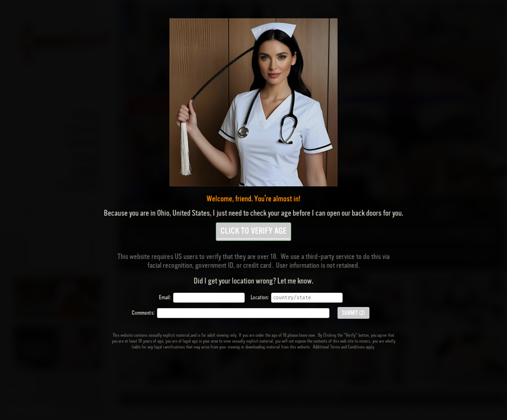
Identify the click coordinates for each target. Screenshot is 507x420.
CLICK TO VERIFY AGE (253, 233)
